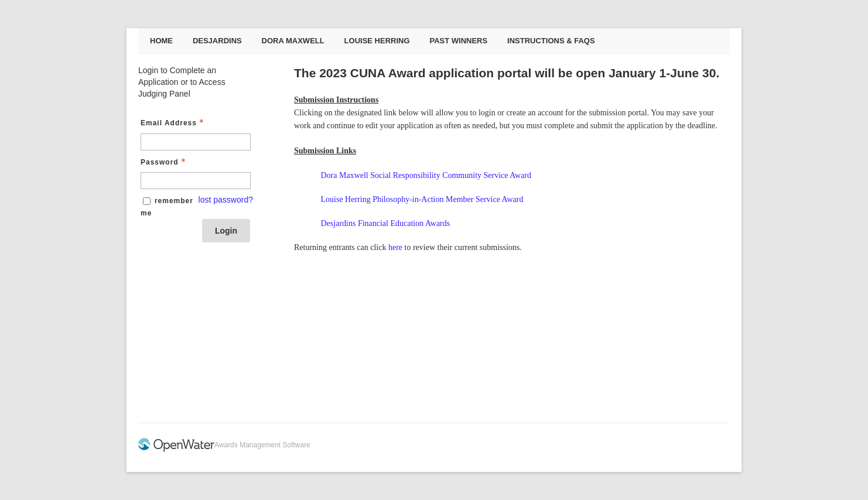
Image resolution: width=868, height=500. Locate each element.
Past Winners (458, 41)
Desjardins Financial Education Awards (386, 223)
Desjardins (217, 41)
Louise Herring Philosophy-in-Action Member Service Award (422, 199)
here (395, 247)
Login (226, 231)
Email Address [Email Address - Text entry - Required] (173, 123)
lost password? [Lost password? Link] (226, 200)
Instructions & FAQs (551, 41)
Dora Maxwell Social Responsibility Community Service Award (426, 175)
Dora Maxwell (293, 41)
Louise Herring (377, 41)
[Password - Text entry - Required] (196, 181)
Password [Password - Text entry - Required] (164, 162)
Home (161, 41)
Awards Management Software (262, 445)
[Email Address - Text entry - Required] (196, 142)
